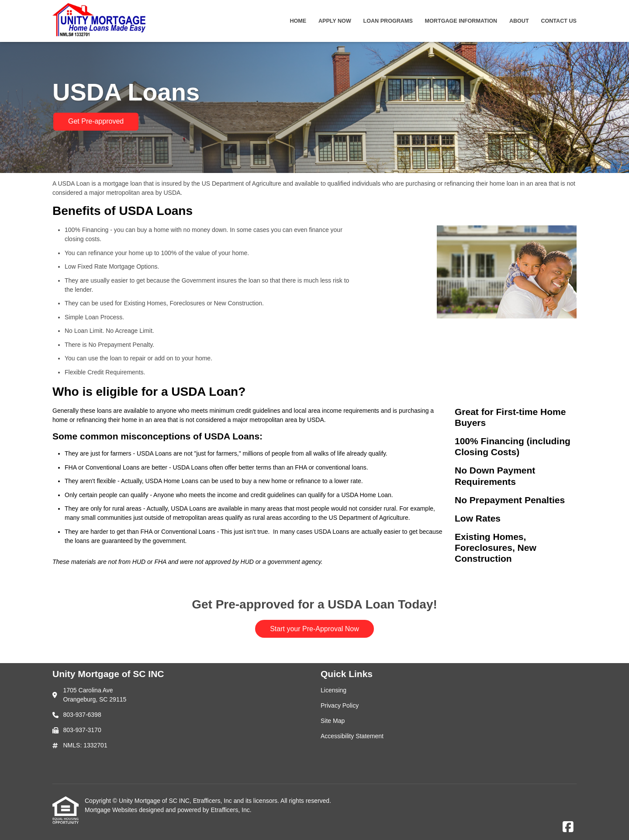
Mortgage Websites (112, 810)
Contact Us (559, 21)
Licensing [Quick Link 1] (334, 690)
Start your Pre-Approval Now (314, 629)
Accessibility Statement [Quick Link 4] (352, 736)
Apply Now (335, 21)
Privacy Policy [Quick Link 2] (340, 705)
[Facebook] (568, 827)
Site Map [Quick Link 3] (333, 721)
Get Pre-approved (96, 121)
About (519, 21)
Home (298, 21)
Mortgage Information (461, 21)
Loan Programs (388, 21)
